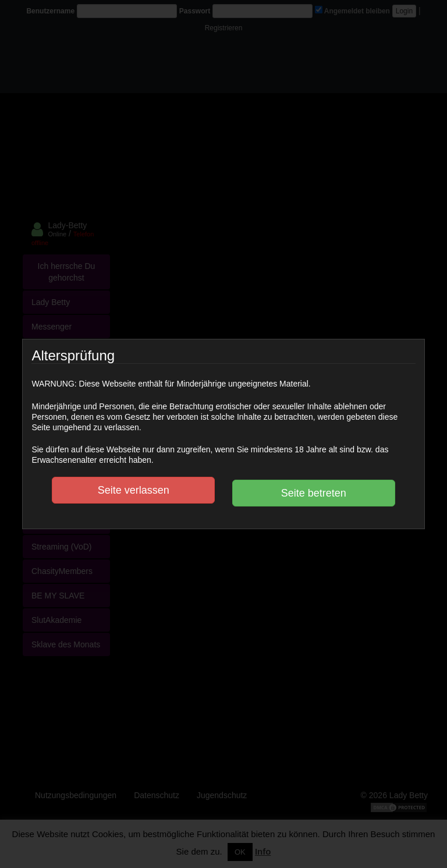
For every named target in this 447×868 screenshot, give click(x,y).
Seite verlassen (134, 490)
